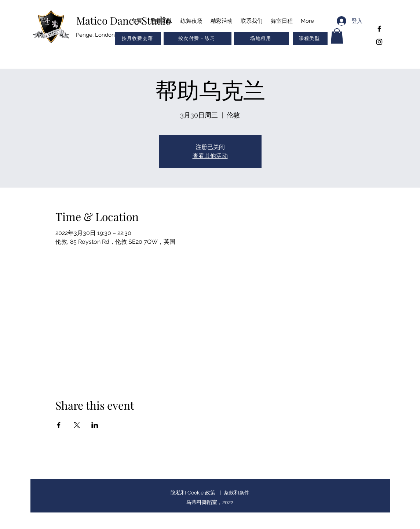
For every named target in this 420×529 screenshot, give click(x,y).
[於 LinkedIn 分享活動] (95, 425)
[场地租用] (262, 38)
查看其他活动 (210, 155)
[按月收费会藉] (138, 38)
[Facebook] (379, 29)
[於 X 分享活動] (77, 425)
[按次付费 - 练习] (198, 38)
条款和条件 (237, 493)
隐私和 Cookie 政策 (193, 493)
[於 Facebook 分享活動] (59, 425)
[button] (310, 38)
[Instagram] (379, 42)
